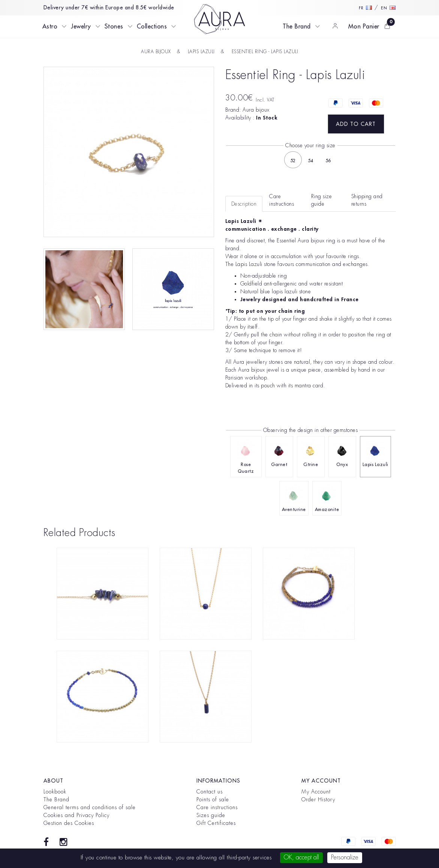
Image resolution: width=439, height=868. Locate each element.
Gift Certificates (216, 823)
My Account (316, 792)
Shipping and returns (367, 200)
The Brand (297, 27)
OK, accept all (301, 858)
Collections (152, 27)
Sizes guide (211, 815)
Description (244, 204)
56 (328, 161)
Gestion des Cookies (69, 823)
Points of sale (213, 799)
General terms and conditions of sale (90, 807)
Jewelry (81, 27)
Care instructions (217, 807)
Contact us (210, 792)
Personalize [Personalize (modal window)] (345, 858)
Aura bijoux (256, 110)
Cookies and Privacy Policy (76, 815)
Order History (318, 799)
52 (293, 161)
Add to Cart (356, 124)
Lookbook (55, 792)
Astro (50, 27)
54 (311, 161)
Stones (114, 27)
